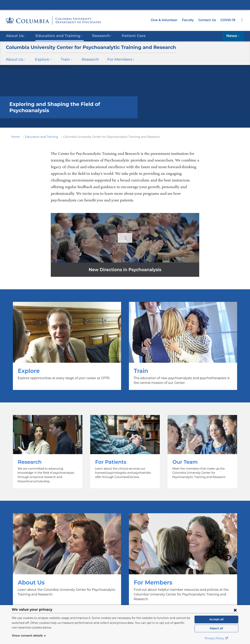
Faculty (190, 20)
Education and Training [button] (57, 36)
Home (15, 137)
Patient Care (127, 36)
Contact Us (208, 20)
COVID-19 (228, 20)
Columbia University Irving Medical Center (125, 5)
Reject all (216, 628)
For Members (183, 553)
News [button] (234, 36)
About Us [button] (16, 36)
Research (86, 59)
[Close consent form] (235, 610)
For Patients (125, 449)
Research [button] (97, 36)
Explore (67, 346)
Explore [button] (41, 59)
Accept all (216, 619)
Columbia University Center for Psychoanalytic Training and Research (84, 47)
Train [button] (63, 59)
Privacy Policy (216, 638)
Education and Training (38, 137)
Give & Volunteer (167, 20)
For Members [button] (115, 59)
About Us (67, 553)
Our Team (202, 449)
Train (183, 346)
